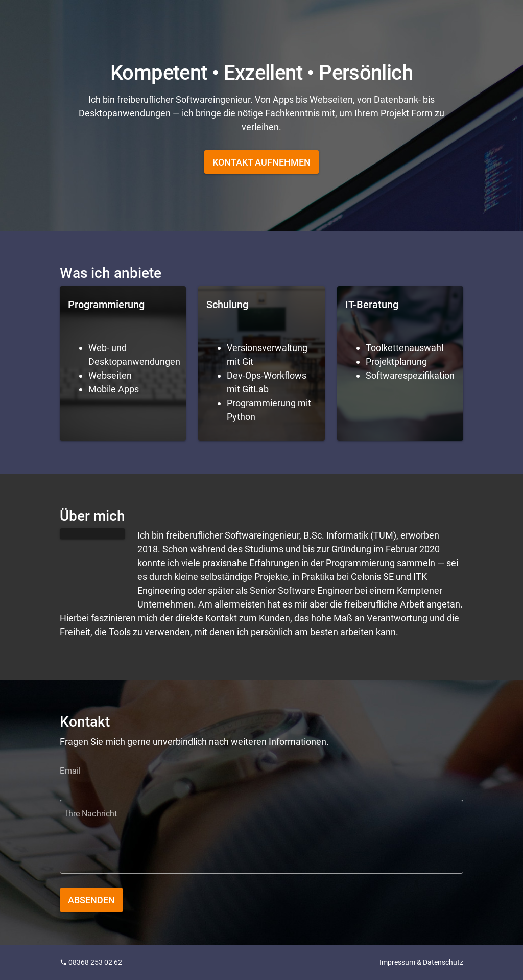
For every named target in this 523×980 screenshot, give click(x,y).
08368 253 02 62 (91, 962)
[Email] (261, 771)
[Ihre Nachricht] (261, 843)
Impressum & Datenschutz (421, 962)
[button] (261, 162)
